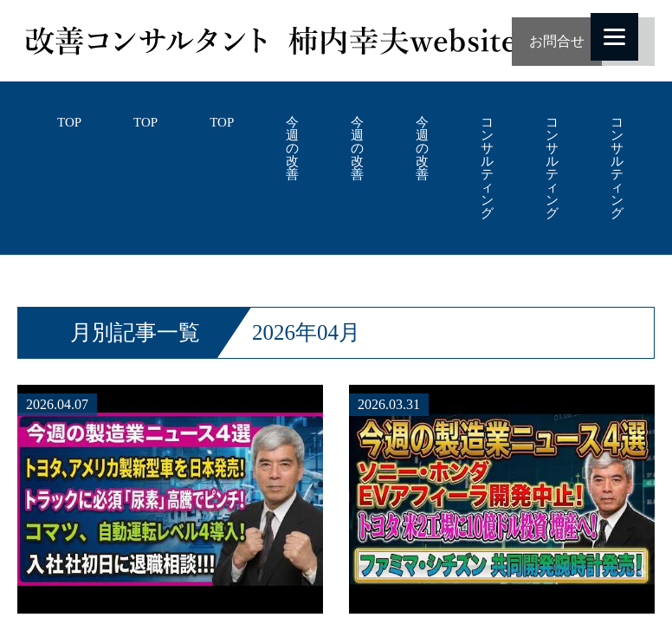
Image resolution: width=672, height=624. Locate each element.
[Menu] (614, 37)
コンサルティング (487, 168)
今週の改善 (292, 149)
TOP (69, 123)
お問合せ (557, 41)
